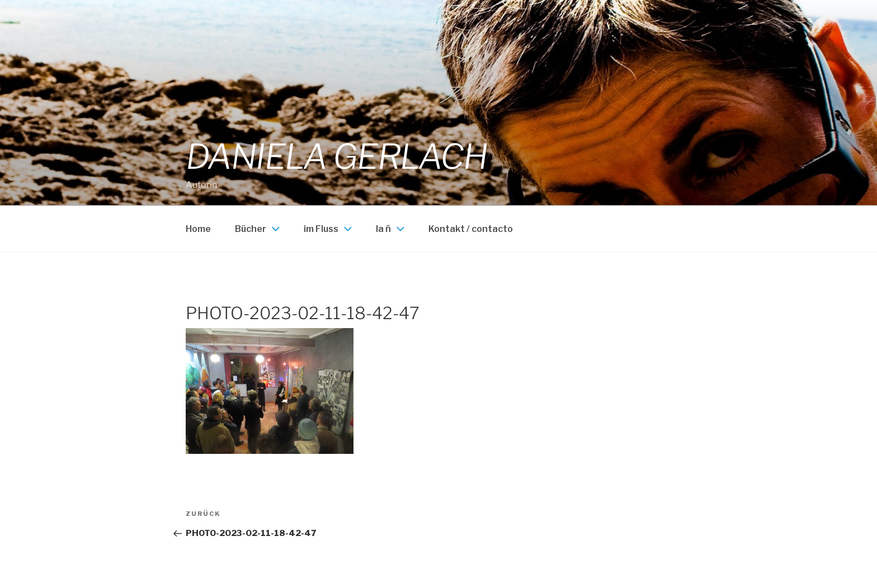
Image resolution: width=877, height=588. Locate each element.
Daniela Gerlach (336, 157)
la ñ (392, 229)
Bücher (259, 229)
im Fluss (329, 229)
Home (198, 229)
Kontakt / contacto (471, 229)
